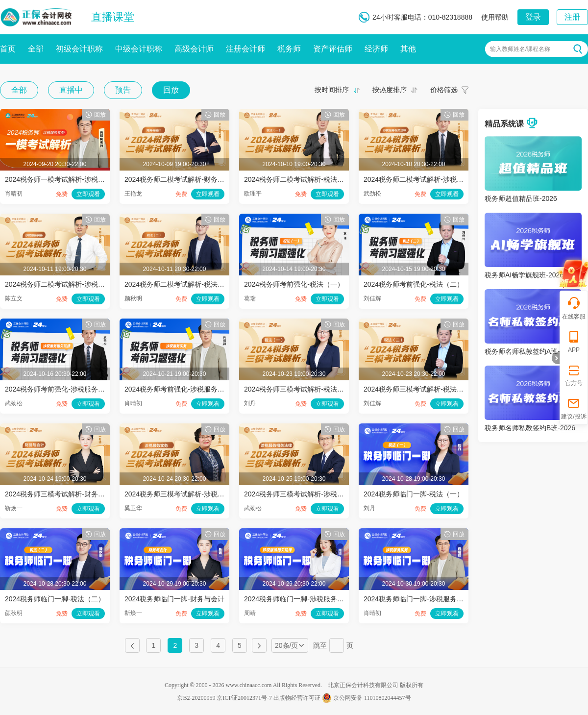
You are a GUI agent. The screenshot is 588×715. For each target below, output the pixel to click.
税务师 (289, 49)
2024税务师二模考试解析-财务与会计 (181, 179)
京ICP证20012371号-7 (244, 698)
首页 (8, 49)
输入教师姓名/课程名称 (520, 49)
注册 (572, 17)
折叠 (556, 358)
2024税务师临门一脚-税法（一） (414, 494)
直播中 (71, 90)
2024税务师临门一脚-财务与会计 (174, 599)
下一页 (259, 645)
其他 (408, 49)
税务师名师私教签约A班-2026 (530, 351)
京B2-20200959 (196, 698)
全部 (36, 49)
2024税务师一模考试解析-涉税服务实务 (65, 179)
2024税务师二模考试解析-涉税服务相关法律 (431, 179)
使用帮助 (495, 17)
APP (574, 341)
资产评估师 (333, 49)
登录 (533, 17)
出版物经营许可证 (297, 698)
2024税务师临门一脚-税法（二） (55, 599)
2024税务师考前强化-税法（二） (414, 284)
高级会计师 (194, 49)
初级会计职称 (79, 49)
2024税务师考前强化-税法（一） (294, 284)
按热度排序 (390, 90)
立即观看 (88, 194)
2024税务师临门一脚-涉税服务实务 (417, 599)
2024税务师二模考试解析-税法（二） (181, 284)
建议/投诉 (574, 408)
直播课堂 (113, 17)
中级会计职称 (139, 49)
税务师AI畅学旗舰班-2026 (524, 275)
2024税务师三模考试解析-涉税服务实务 (185, 494)
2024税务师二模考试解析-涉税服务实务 (65, 284)
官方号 (574, 375)
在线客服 (574, 308)
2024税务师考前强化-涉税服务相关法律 (65, 389)
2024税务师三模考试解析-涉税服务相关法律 (311, 494)
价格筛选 (444, 90)
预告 (123, 90)
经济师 (376, 49)
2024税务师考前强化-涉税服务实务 (178, 389)
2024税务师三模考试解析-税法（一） (301, 389)
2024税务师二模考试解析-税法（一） (301, 179)
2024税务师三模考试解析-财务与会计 (62, 494)
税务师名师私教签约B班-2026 (530, 428)
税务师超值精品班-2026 (521, 198)
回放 (171, 90)
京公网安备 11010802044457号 (367, 698)
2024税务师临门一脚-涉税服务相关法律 (304, 599)
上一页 (132, 645)
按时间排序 (332, 90)
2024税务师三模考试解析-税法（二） (420, 389)
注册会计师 (245, 49)
